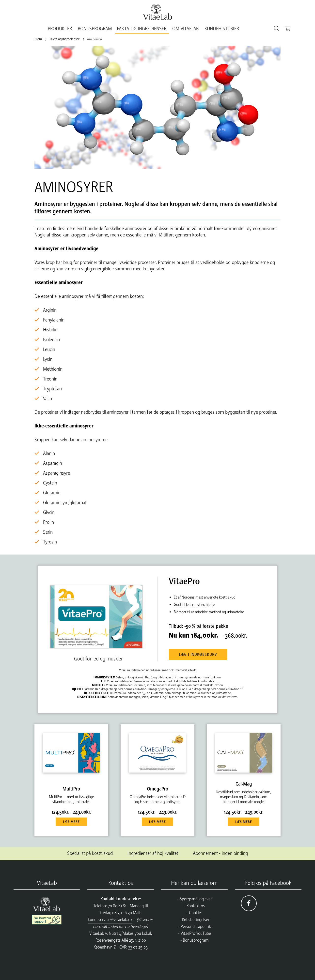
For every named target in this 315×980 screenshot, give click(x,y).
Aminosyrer (95, 39)
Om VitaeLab (185, 29)
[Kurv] (288, 28)
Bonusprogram (196, 939)
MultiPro (71, 788)
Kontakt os (196, 905)
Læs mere (71, 821)
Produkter (62, 29)
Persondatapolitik (196, 926)
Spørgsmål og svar (196, 898)
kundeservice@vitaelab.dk (110, 919)
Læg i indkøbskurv (200, 654)
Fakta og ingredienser (143, 29)
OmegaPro (158, 788)
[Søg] (277, 29)
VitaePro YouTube (196, 933)
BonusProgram (96, 29)
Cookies (196, 912)
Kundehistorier (220, 29)
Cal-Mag (244, 783)
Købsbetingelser (196, 919)
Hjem (38, 39)
